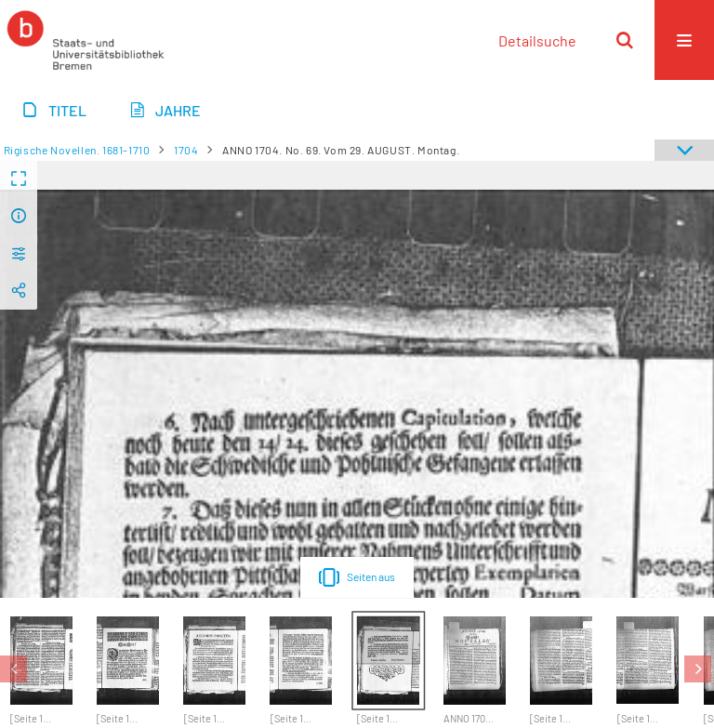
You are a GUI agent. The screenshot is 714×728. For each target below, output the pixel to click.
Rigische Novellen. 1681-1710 (77, 150)
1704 (186, 150)
